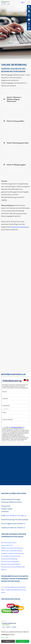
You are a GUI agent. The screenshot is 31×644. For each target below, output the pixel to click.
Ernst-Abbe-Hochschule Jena (11, 556)
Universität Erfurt (7, 545)
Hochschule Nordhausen (9, 559)
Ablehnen (8, 641)
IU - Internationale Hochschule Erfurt (13, 587)
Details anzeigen (5, 638)
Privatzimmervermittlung (19, 227)
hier (24, 523)
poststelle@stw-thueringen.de (16, 515)
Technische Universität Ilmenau (12, 551)
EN (23, 3)
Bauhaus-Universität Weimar (11, 564)
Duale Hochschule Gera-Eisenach (12, 548)
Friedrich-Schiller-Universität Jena (12, 553)
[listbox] (15, 32)
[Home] (9, 625)
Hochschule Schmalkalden (10, 561)
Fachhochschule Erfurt (9, 543)
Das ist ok (22, 641)
